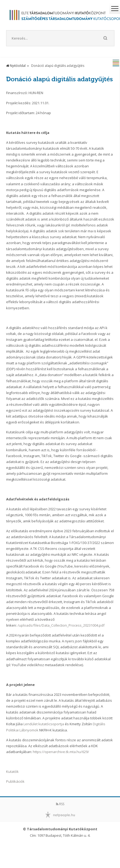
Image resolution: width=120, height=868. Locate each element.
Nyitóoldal (16, 66)
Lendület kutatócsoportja (44, 724)
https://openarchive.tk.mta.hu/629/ (61, 752)
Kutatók (12, 771)
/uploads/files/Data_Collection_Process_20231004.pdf (61, 625)
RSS (60, 804)
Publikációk (15, 781)
